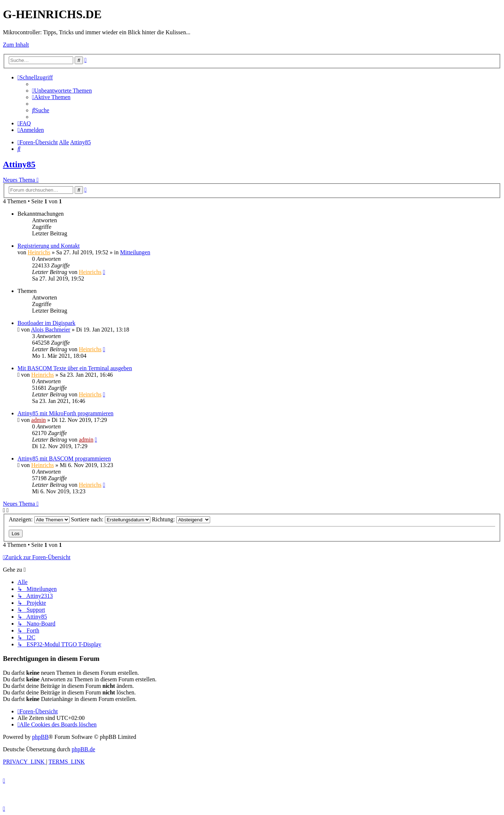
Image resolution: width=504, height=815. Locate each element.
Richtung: (181, 519)
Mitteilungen (135, 252)
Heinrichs (39, 252)
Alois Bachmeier (51, 330)
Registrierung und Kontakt (49, 246)
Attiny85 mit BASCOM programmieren (64, 459)
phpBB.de (83, 749)
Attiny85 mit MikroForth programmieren (66, 413)
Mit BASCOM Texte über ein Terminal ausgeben (75, 368)
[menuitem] (62, 91)
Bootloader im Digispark (46, 323)
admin (39, 420)
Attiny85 (19, 164)
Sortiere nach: (111, 519)
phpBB (40, 737)
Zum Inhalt (16, 45)
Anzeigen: (39, 519)
